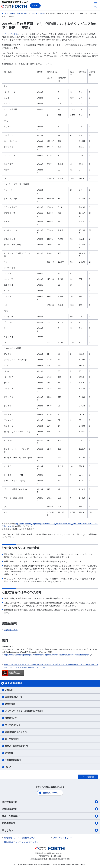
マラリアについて (13, 725)
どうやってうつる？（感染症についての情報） (25, 711)
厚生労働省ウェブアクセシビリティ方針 (21, 842)
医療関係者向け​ (50, 809)
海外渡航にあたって (14, 697)
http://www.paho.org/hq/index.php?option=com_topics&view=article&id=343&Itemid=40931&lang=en (48, 655)
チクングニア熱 (11, 34)
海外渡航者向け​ (50, 802)
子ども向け (50, 830)
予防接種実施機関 (13, 760)
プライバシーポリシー (63, 838)
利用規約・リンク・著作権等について (20, 838)
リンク (8, 767)
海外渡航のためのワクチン (17, 732)
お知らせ (9, 690)
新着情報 (9, 753)
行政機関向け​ (50, 823)
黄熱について (11, 718)
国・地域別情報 (12, 739)
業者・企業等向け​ (50, 816)
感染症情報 (10, 704)
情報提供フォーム (50, 793)
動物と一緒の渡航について (17, 746)
